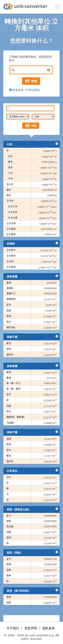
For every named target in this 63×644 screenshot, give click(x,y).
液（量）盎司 (13, 388)
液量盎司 (11, 299)
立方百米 (13, 212)
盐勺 (9, 515)
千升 (10, 178)
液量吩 (10, 288)
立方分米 (11, 223)
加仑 (9, 321)
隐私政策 (49, 628)
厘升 (10, 162)
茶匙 (9, 521)
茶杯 (9, 537)
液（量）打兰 (13, 383)
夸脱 (9, 316)
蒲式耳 (10, 354)
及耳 (9, 304)
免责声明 (31, 628)
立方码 (10, 261)
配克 (9, 343)
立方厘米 (11, 229)
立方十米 (13, 206)
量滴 (9, 283)
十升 (10, 173)
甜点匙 (10, 526)
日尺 (9, 477)
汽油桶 (10, 423)
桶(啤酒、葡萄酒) (15, 417)
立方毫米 (11, 234)
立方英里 (11, 267)
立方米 (10, 201)
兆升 (10, 167)
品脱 (9, 310)
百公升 (10, 184)
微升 (9, 195)
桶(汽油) (11, 327)
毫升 (9, 190)
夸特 (9, 349)
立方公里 (13, 217)
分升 (10, 156)
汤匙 (9, 532)
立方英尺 (11, 256)
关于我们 (13, 628)
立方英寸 (11, 250)
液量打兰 (11, 293)
